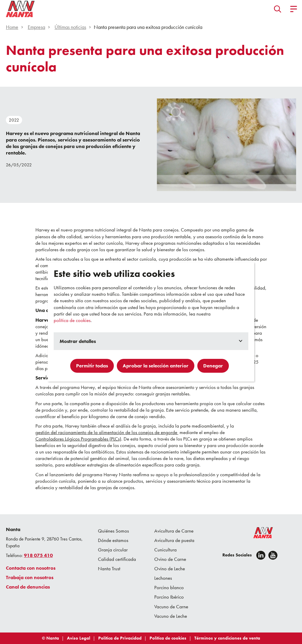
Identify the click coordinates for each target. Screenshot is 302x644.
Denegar (213, 366)
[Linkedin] (261, 555)
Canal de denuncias (28, 587)
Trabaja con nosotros (30, 577)
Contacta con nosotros (31, 568)
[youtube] (273, 555)
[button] (278, 9)
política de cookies (72, 320)
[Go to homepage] (20, 9)
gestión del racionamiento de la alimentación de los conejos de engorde (107, 432)
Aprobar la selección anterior (156, 366)
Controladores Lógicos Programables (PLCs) (78, 439)
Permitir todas (92, 366)
